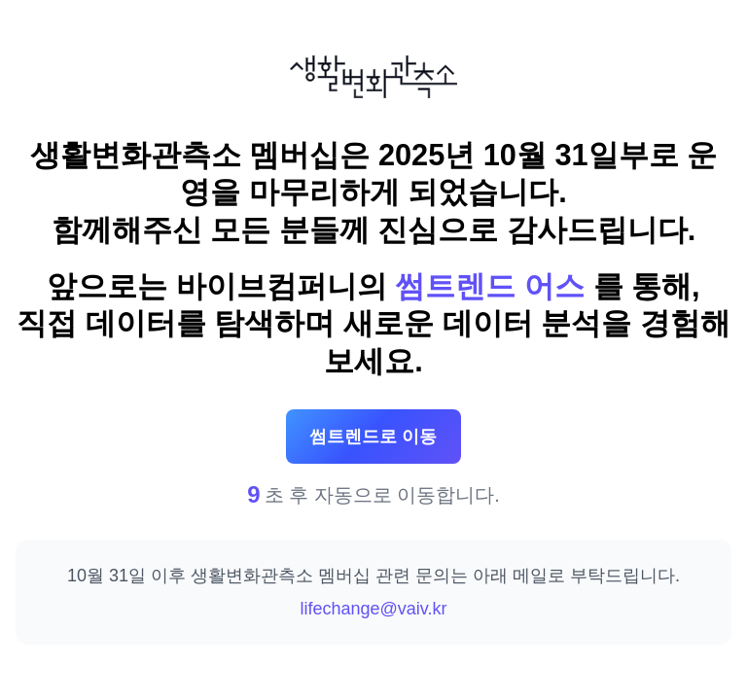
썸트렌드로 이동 (373, 437)
